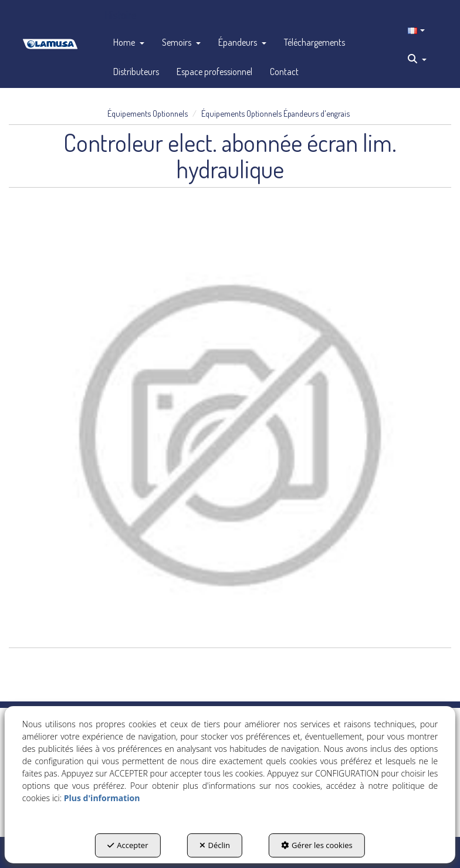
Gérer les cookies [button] (317, 845)
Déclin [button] (215, 845)
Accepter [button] (128, 845)
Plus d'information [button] (102, 798)
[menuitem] (129, 42)
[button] (50, 44)
